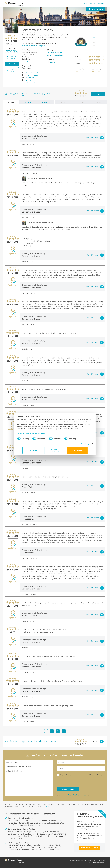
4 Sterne (93, 40)
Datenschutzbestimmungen (41, 434)
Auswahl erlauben (55, 451)
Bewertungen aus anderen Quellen (12, 51)
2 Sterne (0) (81, 102)
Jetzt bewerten (12, 64)
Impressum (26, 434)
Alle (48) (11, 102)
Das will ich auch (89, 3)
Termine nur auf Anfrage (55, 55)
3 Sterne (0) (63, 102)
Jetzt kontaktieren (96, 9)
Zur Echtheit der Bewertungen (12, 57)
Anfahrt (27, 62)
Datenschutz (95, 860)
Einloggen (101, 3)
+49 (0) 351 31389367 (32, 73)
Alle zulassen (77, 451)
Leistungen (78, 60)
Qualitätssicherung (86, 860)
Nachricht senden (68, 789)
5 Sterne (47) (28, 102)
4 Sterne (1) (46, 102)
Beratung (78, 63)
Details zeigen (80, 445)
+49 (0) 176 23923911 (32, 75)
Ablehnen (33, 451)
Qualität (77, 57)
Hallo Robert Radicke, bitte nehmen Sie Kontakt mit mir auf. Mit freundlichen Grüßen (29, 778)
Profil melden (48, 806)
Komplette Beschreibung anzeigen (33, 46)
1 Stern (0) (99, 102)
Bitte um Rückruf (66, 775)
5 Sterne (93, 37)
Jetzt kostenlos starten (90, 848)
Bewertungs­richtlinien (74, 860)
